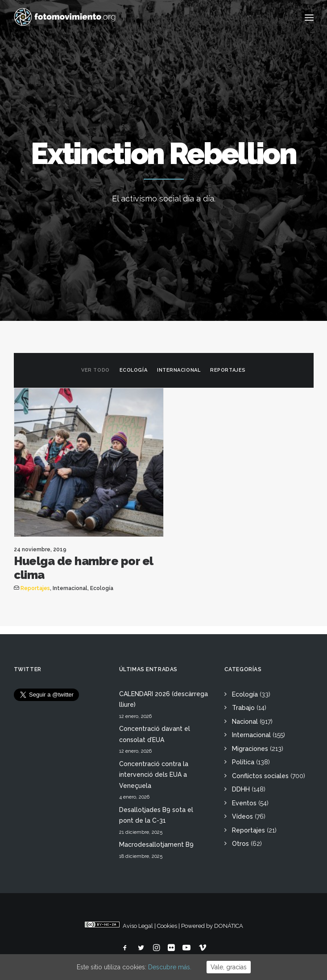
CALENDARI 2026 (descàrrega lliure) (163, 699)
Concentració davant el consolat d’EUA (155, 734)
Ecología (133, 370)
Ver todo (95, 370)
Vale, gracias (229, 967)
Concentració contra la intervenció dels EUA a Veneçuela (154, 775)
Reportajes (228, 370)
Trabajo (243, 708)
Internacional (179, 370)
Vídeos (242, 816)
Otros (240, 844)
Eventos (244, 803)
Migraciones (250, 749)
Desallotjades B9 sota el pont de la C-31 (156, 815)
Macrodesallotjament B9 (156, 845)
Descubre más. (170, 967)
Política (243, 762)
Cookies (167, 926)
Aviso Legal (138, 926)
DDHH (241, 789)
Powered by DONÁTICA (212, 926)
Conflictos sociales (260, 776)
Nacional (245, 722)
